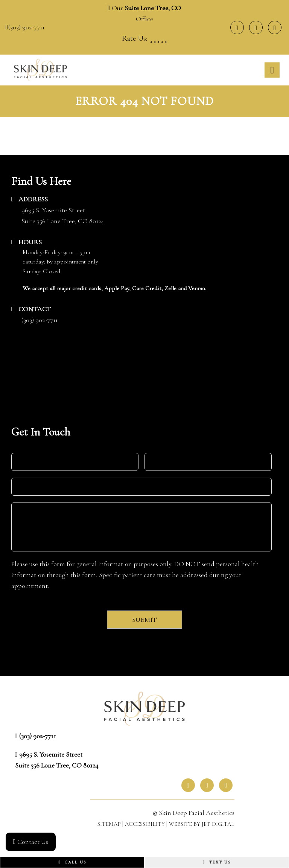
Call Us (72, 862)
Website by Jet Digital (202, 824)
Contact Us (31, 842)
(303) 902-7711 (26, 27)
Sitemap (109, 824)
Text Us (217, 862)
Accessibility (145, 824)
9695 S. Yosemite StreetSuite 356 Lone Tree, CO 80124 (63, 215)
